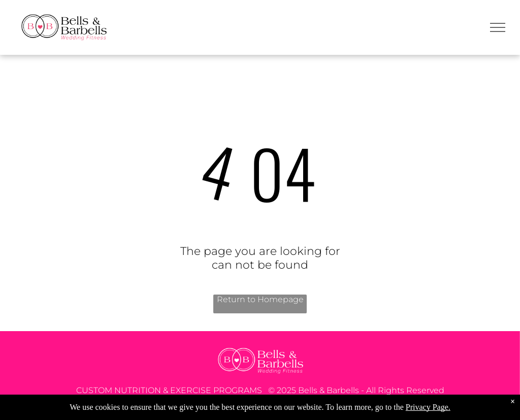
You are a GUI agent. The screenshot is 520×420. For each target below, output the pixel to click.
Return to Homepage (260, 299)
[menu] (498, 27)
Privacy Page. (428, 407)
